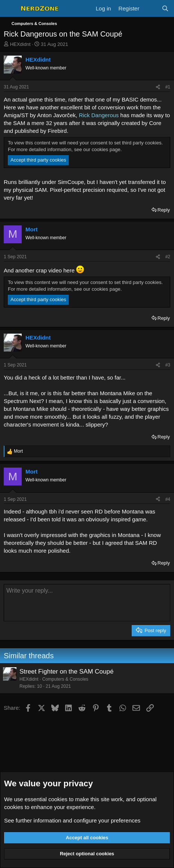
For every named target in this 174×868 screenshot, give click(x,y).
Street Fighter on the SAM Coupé (66, 672)
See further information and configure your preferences (72, 820)
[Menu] (10, 9)
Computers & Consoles (65, 679)
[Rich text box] (87, 603)
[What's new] (150, 8)
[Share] (158, 87)
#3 (168, 365)
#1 (168, 87)
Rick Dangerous (99, 115)
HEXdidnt (20, 44)
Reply (164, 210)
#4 (168, 499)
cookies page (106, 149)
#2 (168, 257)
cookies (58, 799)
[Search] (165, 8)
